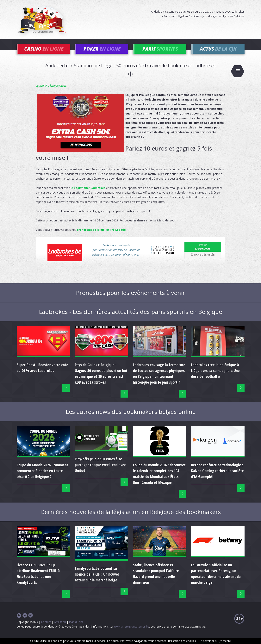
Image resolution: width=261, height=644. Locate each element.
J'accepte (225, 641)
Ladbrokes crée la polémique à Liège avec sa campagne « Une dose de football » (215, 376)
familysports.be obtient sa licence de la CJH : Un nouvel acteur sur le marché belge (97, 580)
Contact (46, 628)
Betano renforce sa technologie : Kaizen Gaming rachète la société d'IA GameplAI (217, 476)
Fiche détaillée (203, 260)
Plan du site (76, 628)
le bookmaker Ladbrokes (88, 193)
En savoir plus (208, 641)
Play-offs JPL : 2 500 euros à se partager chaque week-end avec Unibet (100, 471)
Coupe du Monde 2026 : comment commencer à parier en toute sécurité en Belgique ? (42, 476)
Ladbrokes (203, 252)
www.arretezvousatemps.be (132, 632)
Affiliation (60, 628)
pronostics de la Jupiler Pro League (101, 235)
